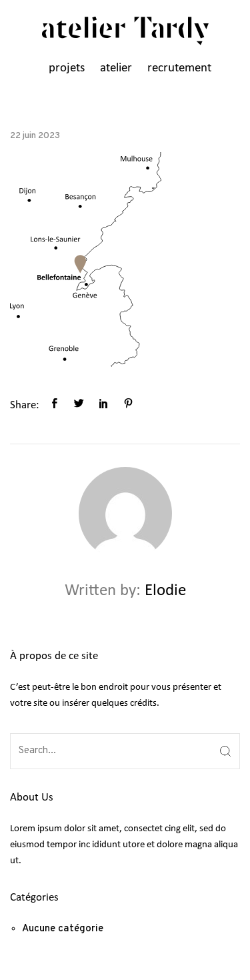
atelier (116, 68)
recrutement (179, 68)
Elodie (165, 591)
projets (67, 68)
